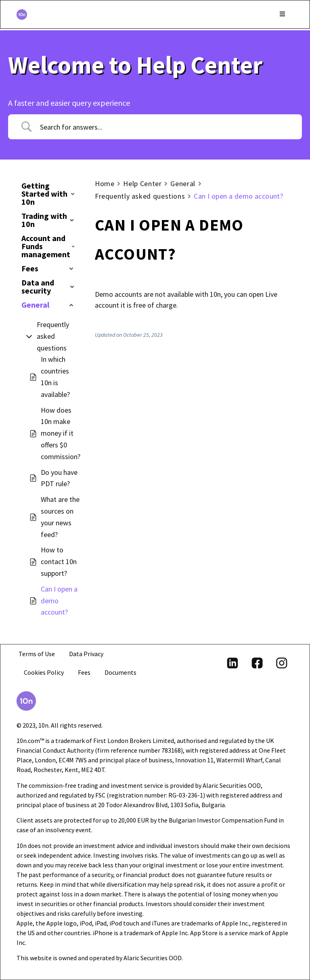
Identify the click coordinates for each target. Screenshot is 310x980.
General (183, 184)
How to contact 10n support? (59, 561)
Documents (123, 672)
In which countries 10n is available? (55, 377)
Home (105, 184)
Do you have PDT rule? (59, 478)
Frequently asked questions (53, 336)
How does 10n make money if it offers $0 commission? (61, 433)
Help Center (142, 184)
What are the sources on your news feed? (60, 517)
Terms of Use (37, 654)
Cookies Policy (44, 672)
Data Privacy (87, 654)
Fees (85, 672)
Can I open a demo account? (59, 601)
